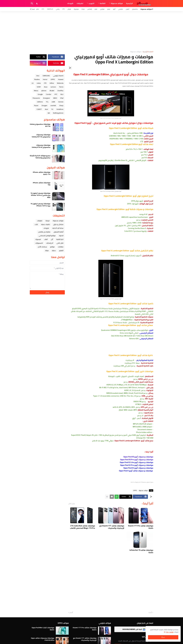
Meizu (36, 91)
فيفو (109, 9)
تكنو (38, 9)
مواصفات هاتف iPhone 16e (42, 184)
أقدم (71, 613)
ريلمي (58, 9)
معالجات (61, 247)
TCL (47, 102)
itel (49, 113)
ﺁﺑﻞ (52, 239)
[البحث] (32, 3)
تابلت (36, 224)
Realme (37, 79)
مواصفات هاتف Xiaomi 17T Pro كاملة (141, 527)
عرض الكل (72, 504)
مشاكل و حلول (58, 224)
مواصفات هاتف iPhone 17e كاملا (42, 173)
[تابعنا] (33, 9)
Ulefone (40, 102)
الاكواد (61, 236)
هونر (96, 9)
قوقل (69, 9)
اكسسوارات (39, 243)
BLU (62, 94)
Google (40, 94)
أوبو (114, 9)
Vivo (38, 76)
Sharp (61, 105)
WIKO (55, 98)
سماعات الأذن (42, 247)
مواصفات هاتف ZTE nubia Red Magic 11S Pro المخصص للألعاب (82, 527)
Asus (46, 87)
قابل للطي (60, 243)
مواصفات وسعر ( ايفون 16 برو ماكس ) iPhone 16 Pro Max (40, 195)
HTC (43, 9)
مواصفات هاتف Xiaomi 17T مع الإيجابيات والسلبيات (112, 527)
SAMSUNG (46, 76)
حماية (54, 250)
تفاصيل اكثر (170, 632)
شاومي (121, 9)
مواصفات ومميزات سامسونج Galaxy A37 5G (41, 136)
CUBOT (39, 109)
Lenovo (53, 87)
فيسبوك (38, 239)
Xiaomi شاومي (58, 76)
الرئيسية (129, 3)
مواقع (52, 247)
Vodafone (60, 109)
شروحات (70, 3)
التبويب (91, 3)
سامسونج (135, 9)
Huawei (61, 79)
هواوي (102, 9)
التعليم (61, 250)
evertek (53, 105)
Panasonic (36, 98)
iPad (62, 98)
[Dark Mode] (37, 3)
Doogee (44, 105)
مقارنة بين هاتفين (44, 232)
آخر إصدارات (50, 243)
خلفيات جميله (46, 224)
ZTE (63, 9)
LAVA (53, 102)
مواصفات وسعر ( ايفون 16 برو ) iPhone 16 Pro (40, 205)
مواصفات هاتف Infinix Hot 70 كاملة (141, 551)
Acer (47, 109)
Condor (49, 94)
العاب (46, 239)
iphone (44, 91)
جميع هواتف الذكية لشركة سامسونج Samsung (40, 157)
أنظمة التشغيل (58, 232)
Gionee (61, 102)
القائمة (103, 3)
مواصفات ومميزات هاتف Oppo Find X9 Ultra (43, 639)
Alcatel (52, 91)
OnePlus (50, 9)
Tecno (61, 87)
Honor (45, 79)
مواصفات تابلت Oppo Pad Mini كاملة (43, 629)
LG (33, 83)
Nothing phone (58, 113)
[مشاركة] (70, 68)
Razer (36, 105)
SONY (39, 87)
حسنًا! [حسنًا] (163, 637)
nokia (39, 83)
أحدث (150, 613)
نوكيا (83, 9)
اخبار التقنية (60, 239)
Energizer (47, 98)
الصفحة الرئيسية (148, 52)
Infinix (52, 83)
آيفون (127, 9)
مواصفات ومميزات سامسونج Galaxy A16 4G (41, 146)
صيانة (47, 250)
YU (52, 109)
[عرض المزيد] (107, 497)
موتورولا (76, 9)
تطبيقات (80, 3)
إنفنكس (90, 9)
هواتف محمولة (117, 3)
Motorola (60, 83)
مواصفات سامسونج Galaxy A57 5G (40, 125)
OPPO (135, 490)
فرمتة (48, 221)
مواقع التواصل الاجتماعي (47, 236)
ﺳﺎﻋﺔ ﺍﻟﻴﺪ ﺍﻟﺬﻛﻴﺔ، (58, 228)
